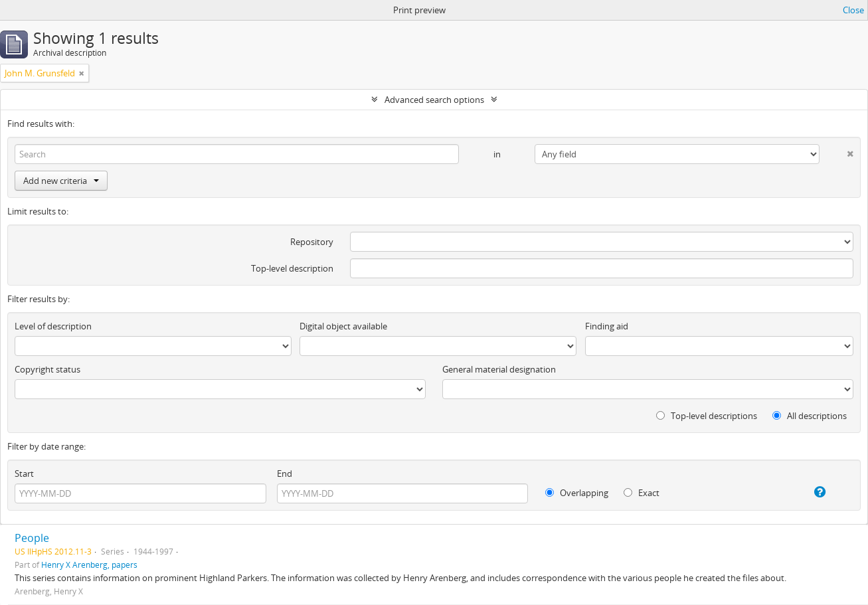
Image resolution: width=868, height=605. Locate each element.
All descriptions (810, 416)
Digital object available (343, 326)
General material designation (499, 369)
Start (24, 474)
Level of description (53, 326)
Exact (642, 493)
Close (853, 10)
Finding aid (607, 326)
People (32, 538)
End (285, 474)
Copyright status (47, 369)
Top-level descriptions (707, 416)
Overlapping (577, 493)
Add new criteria (61, 181)
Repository (312, 242)
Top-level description (292, 268)
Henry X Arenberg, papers (89, 564)
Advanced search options (434, 100)
